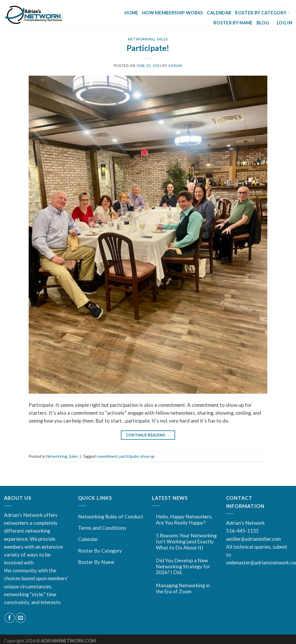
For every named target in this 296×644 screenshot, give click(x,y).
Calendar (219, 13)
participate (129, 456)
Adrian (175, 66)
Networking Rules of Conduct (111, 516)
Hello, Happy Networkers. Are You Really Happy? (184, 520)
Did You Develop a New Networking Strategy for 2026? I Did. (183, 566)
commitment (107, 456)
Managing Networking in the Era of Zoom (183, 588)
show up (147, 456)
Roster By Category (263, 13)
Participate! (148, 48)
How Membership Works (173, 13)
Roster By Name (233, 23)
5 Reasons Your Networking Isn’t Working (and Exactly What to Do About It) (186, 541)
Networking (141, 39)
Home (131, 13)
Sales (162, 39)
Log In (284, 23)
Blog (263, 23)
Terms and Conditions (102, 528)
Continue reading (148, 435)
